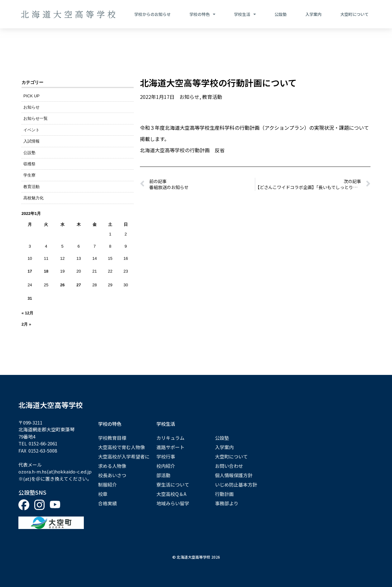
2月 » (26, 324)
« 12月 (27, 313)
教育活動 (31, 187)
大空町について (354, 14)
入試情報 (31, 141)
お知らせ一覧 (36, 118)
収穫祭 (29, 164)
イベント (31, 130)
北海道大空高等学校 (51, 405)
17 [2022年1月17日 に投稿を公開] (30, 271)
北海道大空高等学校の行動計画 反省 (182, 150)
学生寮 (29, 175)
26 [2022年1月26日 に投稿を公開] (62, 285)
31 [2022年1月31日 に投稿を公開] (30, 298)
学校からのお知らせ (153, 14)
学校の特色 (202, 14)
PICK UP (31, 96)
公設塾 (281, 14)
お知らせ (31, 107)
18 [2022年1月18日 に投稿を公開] (46, 271)
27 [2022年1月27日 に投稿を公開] (79, 285)
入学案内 (313, 14)
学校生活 (245, 14)
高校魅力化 (33, 198)
